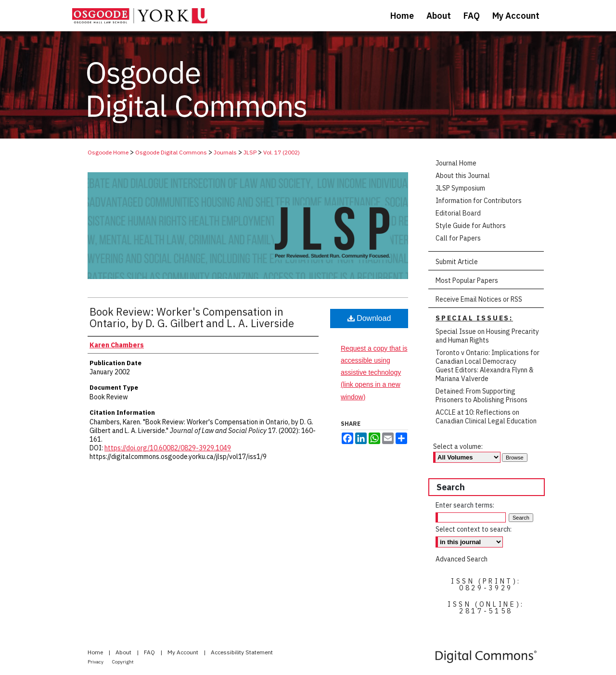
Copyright (123, 662)
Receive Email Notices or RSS (479, 299)
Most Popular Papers (467, 280)
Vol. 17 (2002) (282, 152)
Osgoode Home (108, 152)
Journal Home (456, 163)
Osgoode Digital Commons (171, 152)
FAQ (150, 652)
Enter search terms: (465, 505)
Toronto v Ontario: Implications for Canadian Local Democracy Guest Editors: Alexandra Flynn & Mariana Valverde (488, 366)
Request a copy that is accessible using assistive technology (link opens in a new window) (374, 373)
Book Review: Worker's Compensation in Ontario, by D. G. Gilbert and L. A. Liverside (192, 317)
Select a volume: (458, 446)
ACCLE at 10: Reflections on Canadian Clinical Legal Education (486, 417)
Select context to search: (474, 529)
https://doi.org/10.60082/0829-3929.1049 (168, 448)
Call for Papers (458, 238)
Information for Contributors (479, 201)
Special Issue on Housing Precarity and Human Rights (487, 336)
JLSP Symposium (460, 188)
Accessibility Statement (242, 652)
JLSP (250, 152)
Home (96, 652)
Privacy (96, 662)
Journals (225, 152)
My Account (184, 652)
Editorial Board (458, 213)
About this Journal (463, 176)
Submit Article (457, 262)
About (124, 652)
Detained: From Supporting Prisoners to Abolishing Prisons (481, 395)
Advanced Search (462, 559)
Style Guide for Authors (471, 226)
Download (369, 318)
